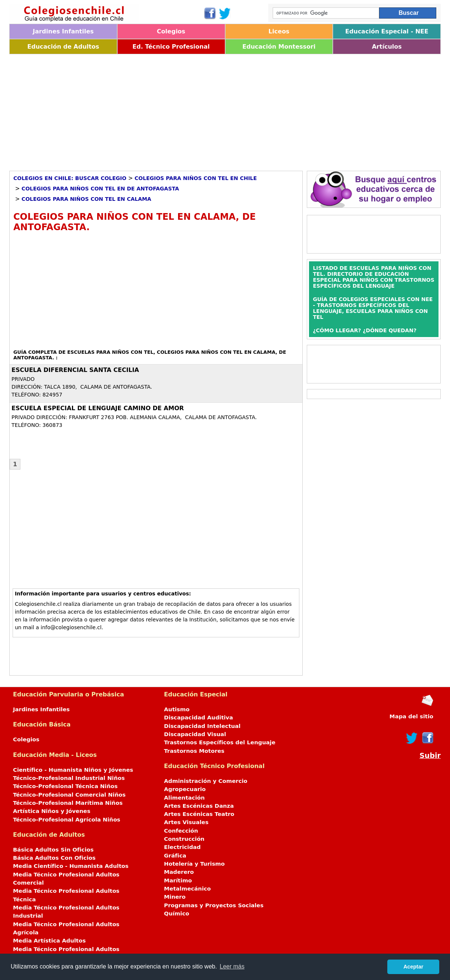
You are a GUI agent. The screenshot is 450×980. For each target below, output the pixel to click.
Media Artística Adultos (49, 941)
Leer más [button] (232, 966)
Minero (175, 897)
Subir (430, 756)
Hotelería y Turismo (194, 864)
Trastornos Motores (194, 751)
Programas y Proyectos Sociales (214, 905)
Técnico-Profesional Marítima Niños (68, 803)
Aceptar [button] (413, 967)
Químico (177, 914)
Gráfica (175, 856)
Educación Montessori (279, 47)
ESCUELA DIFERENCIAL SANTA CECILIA (75, 370)
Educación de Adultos (63, 47)
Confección (181, 831)
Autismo (177, 709)
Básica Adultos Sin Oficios (53, 850)
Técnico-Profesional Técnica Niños (65, 786)
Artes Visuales (186, 822)
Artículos (387, 47)
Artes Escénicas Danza (199, 806)
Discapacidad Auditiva (198, 718)
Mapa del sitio (411, 716)
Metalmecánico (187, 889)
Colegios (171, 31)
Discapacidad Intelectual (202, 726)
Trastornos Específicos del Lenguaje (220, 742)
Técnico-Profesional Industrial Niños (69, 778)
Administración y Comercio (206, 781)
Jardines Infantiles (63, 31)
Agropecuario (185, 789)
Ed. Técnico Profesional (171, 47)
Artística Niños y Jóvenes (52, 811)
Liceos (279, 31)
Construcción (184, 839)
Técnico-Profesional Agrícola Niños (67, 820)
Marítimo (178, 881)
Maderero (179, 872)
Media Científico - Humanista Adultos (71, 866)
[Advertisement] (225, 110)
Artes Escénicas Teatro (199, 814)
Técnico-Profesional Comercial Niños (69, 795)
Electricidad (182, 847)
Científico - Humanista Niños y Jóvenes (73, 770)
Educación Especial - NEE (387, 31)
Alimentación (184, 798)
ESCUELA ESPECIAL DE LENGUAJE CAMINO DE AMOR (98, 408)
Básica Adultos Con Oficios (54, 858)
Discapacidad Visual (195, 734)
